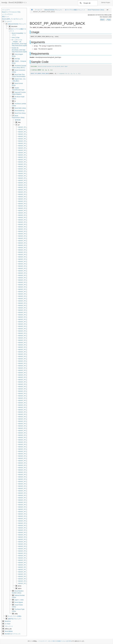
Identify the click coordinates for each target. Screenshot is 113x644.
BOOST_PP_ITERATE (25, 319)
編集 (109, 20)
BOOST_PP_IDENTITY (26, 299)
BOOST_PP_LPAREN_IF (26, 479)
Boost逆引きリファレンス (13, 634)
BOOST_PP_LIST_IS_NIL (26, 440)
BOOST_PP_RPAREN (25, 551)
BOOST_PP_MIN (24, 486)
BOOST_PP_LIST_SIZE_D (27, 458)
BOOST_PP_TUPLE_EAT (26, 565)
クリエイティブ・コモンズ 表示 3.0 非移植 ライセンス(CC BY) (55, 641)
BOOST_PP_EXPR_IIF (25, 271)
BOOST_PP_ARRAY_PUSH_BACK (40, 74)
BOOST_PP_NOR (24, 502)
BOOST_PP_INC (24, 305)
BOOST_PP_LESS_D (25, 340)
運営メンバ (5, 17)
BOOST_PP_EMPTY (25, 217)
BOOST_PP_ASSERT (25, 173)
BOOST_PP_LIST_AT (25, 377)
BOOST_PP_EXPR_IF (25, 268)
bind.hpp (17, 59)
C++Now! (8, 624)
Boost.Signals (19, 602)
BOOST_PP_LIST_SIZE (26, 456)
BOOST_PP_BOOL (24, 190)
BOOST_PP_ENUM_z (25, 259)
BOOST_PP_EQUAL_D (26, 264)
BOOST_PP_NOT (24, 505)
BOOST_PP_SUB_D (25, 563)
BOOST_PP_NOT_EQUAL (27, 507)
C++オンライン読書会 (15, 616)
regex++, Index (19, 600)
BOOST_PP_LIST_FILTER (27, 394)
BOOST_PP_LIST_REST (26, 444)
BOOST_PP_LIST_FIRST (26, 398)
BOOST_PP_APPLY (25, 134)
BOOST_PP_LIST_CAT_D (26, 384)
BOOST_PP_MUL (24, 495)
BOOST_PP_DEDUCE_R (26, 208)
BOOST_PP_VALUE (25, 576)
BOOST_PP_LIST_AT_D (26, 380)
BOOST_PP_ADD (24, 127)
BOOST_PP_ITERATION (26, 322)
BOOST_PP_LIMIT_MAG (26, 356)
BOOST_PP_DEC (24, 204)
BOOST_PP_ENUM (24, 220)
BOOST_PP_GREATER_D (27, 292)
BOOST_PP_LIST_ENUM (26, 389)
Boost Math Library (20, 108)
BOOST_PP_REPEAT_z (26, 549)
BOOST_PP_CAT (24, 192)
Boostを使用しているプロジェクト (13, 19)
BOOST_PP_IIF (23, 303)
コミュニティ (6, 10)
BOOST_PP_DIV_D (24, 215)
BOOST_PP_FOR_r (24, 278)
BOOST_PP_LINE (24, 370)
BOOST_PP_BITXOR (25, 187)
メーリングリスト (7, 14)
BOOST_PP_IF (23, 301)
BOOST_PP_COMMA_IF (26, 197)
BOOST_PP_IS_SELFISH (26, 317)
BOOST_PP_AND (24, 132)
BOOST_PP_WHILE (25, 579)
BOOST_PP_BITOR (25, 185)
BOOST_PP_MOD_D (25, 493)
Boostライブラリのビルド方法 (11, 12)
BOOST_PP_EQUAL (25, 261)
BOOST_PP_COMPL (25, 199)
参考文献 (18, 120)
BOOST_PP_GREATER (26, 289)
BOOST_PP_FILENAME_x (27, 273)
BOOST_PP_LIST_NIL (25, 442)
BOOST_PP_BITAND (25, 180)
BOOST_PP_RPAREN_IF (26, 553)
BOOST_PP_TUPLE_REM (27, 570)
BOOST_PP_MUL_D (25, 498)
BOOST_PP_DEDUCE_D (26, 206)
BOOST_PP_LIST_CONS (26, 387)
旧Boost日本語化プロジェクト (17, 24)
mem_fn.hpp (16, 37)
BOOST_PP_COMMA (25, 194)
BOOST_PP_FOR (24, 275)
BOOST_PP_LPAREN (25, 477)
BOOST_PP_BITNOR (25, 183)
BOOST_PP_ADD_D (25, 129)
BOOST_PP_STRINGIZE (26, 558)
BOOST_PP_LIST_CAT (26, 382)
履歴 (103, 20)
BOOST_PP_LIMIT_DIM (26, 347)
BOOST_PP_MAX (24, 482)
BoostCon (8, 621)
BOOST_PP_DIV (24, 213)
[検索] (87, 3)
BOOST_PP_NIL (24, 500)
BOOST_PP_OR (23, 512)
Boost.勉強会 (9, 631)
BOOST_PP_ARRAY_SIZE (27, 171)
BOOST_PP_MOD (24, 491)
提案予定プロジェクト (15, 619)
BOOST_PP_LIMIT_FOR (26, 350)
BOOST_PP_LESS (24, 338)
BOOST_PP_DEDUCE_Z (26, 211)
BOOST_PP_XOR (24, 583)
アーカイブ (8, 21)
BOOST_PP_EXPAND (25, 266)
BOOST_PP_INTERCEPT (26, 312)
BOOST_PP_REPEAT (25, 523)
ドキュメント (9, 626)
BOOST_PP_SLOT (24, 556)
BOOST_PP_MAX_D (25, 484)
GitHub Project (106, 3)
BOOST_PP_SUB (24, 560)
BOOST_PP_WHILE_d (25, 581)
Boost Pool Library (20, 113)
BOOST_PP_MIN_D (25, 488)
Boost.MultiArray (20, 111)
